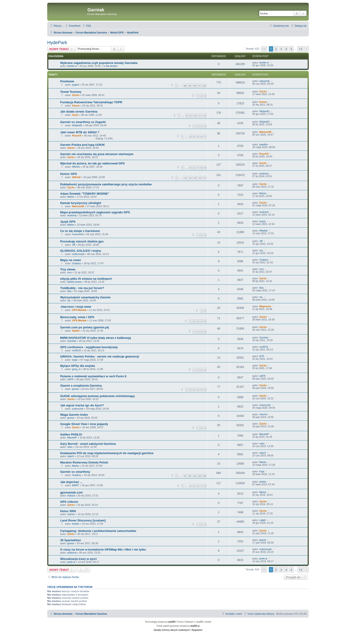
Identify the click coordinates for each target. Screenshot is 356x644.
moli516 (76, 350)
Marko (71, 197)
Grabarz (77, 263)
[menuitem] (73, 26)
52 (205, 86)
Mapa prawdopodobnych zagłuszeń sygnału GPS (95, 212)
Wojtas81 (265, 111)
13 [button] (300, 49)
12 (205, 116)
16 (200, 178)
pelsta (263, 482)
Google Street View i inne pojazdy (84, 424)
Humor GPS (69, 174)
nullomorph (78, 254)
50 (195, 86)
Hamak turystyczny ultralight (81, 203)
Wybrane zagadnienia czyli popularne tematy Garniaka (99, 63)
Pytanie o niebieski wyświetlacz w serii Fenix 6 (93, 376)
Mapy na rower (71, 260)
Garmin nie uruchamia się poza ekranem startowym (97, 154)
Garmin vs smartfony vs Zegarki (83, 122)
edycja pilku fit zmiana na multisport (86, 279)
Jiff (74, 245)
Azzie (75, 115)
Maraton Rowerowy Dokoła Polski (84, 462)
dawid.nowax (74, 282)
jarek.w (71, 562)
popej (262, 221)
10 (195, 116)
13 (185, 178)
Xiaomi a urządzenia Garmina (81, 386)
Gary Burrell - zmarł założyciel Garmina (88, 444)
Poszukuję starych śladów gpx (82, 241)
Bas (69, 291)
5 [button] (291, 49)
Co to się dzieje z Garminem (80, 231)
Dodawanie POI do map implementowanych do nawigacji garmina (107, 453)
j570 (262, 356)
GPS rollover (69, 502)
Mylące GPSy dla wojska (78, 366)
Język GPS (68, 222)
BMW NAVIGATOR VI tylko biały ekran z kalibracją (95, 338)
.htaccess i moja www (76, 307)
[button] (264, 49)
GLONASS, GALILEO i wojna (81, 251)
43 (195, 476)
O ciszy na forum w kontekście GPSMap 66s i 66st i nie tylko (103, 550)
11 (200, 116)
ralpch (71, 456)
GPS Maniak (79, 310)
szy (261, 250)
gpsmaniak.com (72, 492)
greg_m (76, 369)
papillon (264, 144)
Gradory (77, 475)
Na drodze (112, 66)
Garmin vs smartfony (75, 472)
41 (185, 476)
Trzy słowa (68, 269)
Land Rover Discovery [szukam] (83, 520)
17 (205, 178)
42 (190, 476)
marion (71, 514)
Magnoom (265, 306)
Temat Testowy (71, 92)
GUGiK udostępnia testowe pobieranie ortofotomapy (98, 396)
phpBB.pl (195, 626)
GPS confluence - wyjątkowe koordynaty (89, 347)
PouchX (77, 136)
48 (185, 86)
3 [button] (281, 49)
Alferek (76, 167)
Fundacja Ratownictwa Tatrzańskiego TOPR (91, 102)
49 (190, 86)
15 (195, 178)
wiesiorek (265, 81)
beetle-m (72, 66)
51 (200, 86)
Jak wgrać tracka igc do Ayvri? (82, 405)
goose (75, 389)
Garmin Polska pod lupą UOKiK (83, 145)
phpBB (172, 622)
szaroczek (78, 409)
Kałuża (71, 496)
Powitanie (67, 81)
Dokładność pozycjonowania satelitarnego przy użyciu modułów (106, 184)
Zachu (76, 95)
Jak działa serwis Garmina (79, 112)
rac (69, 300)
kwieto (75, 524)
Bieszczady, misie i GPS (77, 317)
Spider (76, 331)
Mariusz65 (265, 132)
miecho (263, 414)
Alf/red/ (76, 177)
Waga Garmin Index (74, 415)
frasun (76, 106)
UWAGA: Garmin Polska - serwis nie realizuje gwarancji (100, 356)
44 (200, 476)
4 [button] (286, 49)
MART (75, 485)
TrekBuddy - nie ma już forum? (82, 288)
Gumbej (72, 341)
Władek (263, 231)
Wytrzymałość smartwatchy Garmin (85, 297)
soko (70, 447)
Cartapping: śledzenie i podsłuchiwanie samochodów (98, 531)
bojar (75, 360)
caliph (263, 520)
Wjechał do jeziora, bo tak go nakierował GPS (92, 163)
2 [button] (276, 49)
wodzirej (264, 174)
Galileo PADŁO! (71, 434)
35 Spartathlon (71, 540)
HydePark (57, 43)
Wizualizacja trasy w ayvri (78, 559)
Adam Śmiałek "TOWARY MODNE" (85, 194)
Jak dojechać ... (71, 482)
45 (205, 476)
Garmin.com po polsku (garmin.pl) (85, 327)
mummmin (78, 234)
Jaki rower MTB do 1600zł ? (80, 132)
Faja (262, 471)
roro (69, 272)
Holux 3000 (68, 511)
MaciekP (72, 438)
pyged (75, 85)
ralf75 (70, 379)
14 (190, 178)
